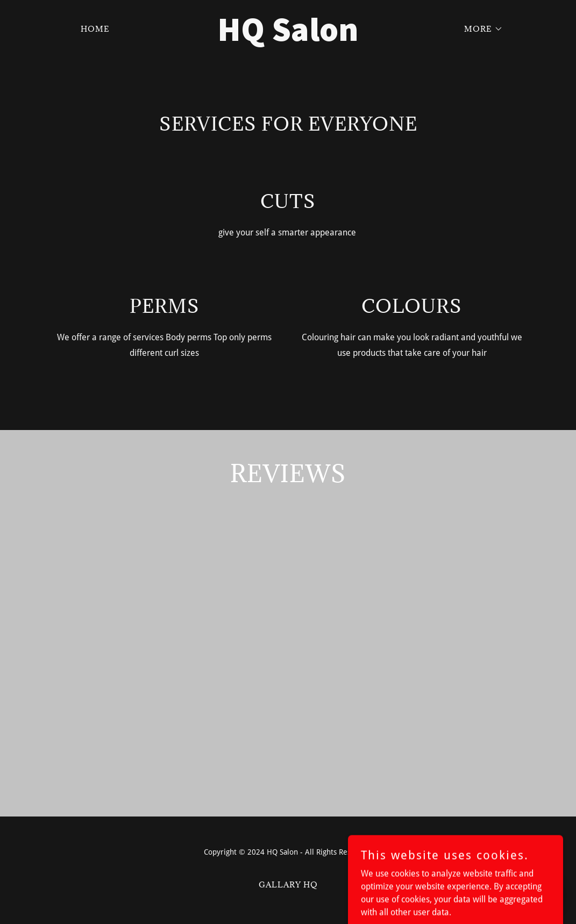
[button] (480, 29)
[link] (288, 38)
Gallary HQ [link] (288, 884)
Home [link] (95, 29)
